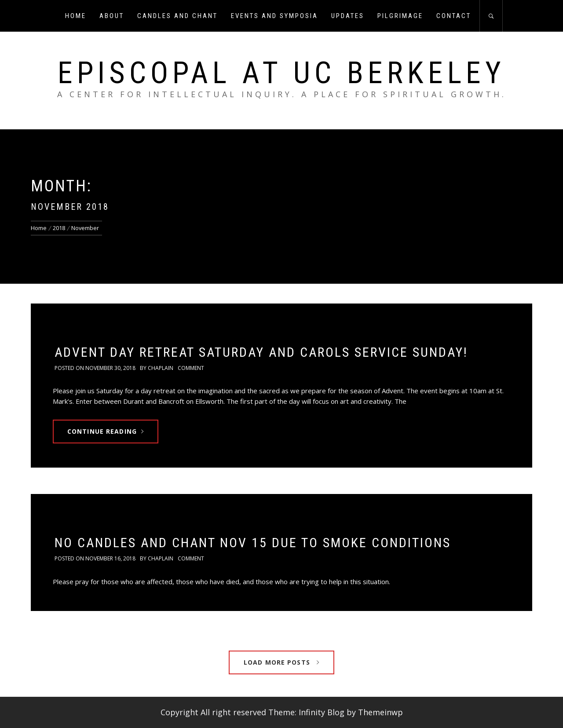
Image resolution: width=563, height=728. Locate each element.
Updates (348, 16)
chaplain (161, 368)
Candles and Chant (177, 16)
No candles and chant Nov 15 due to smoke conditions (253, 543)
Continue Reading (106, 431)
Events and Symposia (274, 16)
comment (191, 368)
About (112, 16)
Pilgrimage (400, 16)
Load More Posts (281, 662)
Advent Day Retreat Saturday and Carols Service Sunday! (261, 352)
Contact (454, 16)
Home (76, 16)
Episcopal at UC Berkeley (281, 73)
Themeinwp (380, 712)
